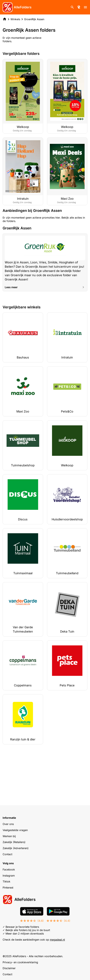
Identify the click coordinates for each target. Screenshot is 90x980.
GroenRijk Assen (34, 19)
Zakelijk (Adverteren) (16, 848)
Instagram (9, 876)
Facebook (9, 869)
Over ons (8, 824)
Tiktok (6, 881)
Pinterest (8, 888)
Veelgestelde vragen (15, 830)
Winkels (15, 19)
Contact (7, 854)
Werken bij (9, 836)
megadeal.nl (57, 940)
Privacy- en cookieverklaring (20, 962)
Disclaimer (9, 968)
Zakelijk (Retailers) (14, 842)
